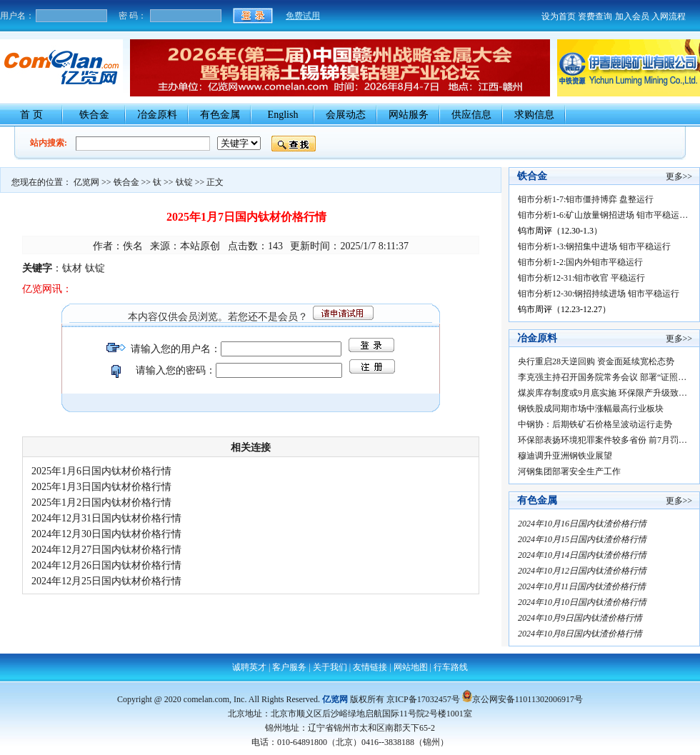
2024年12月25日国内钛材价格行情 (110, 581)
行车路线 (451, 667)
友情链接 (370, 667)
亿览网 (86, 182)
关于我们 (330, 667)
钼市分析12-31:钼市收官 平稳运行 (581, 278)
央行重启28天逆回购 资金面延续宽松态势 (596, 361)
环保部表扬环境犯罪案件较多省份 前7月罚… (602, 440)
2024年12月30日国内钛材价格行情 (110, 534)
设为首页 (559, 16)
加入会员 (632, 16)
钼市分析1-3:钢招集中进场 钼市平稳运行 (594, 246)
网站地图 (411, 667)
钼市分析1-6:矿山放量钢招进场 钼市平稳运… (603, 215)
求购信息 (534, 115)
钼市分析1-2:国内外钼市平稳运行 (580, 262)
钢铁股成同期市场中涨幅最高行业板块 (591, 409)
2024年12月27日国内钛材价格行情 (110, 550)
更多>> (679, 176)
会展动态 (346, 115)
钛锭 (184, 182)
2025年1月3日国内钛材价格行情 (105, 487)
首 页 (31, 115)
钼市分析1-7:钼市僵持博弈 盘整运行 (586, 199)
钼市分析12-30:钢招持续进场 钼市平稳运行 (599, 294)
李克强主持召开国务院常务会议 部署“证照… (602, 377)
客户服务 (289, 667)
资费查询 (595, 16)
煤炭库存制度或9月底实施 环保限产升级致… (602, 393)
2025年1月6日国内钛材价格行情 (105, 471)
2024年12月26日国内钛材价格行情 (110, 565)
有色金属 (220, 115)
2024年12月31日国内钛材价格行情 (110, 518)
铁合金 (94, 115)
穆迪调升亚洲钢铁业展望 (565, 456)
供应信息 (471, 115)
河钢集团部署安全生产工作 (569, 471)
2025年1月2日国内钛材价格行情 (105, 502)
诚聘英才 (249, 667)
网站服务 (409, 115)
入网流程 (669, 16)
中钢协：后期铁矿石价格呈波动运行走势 (595, 424)
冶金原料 (157, 115)
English (283, 115)
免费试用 (303, 16)
